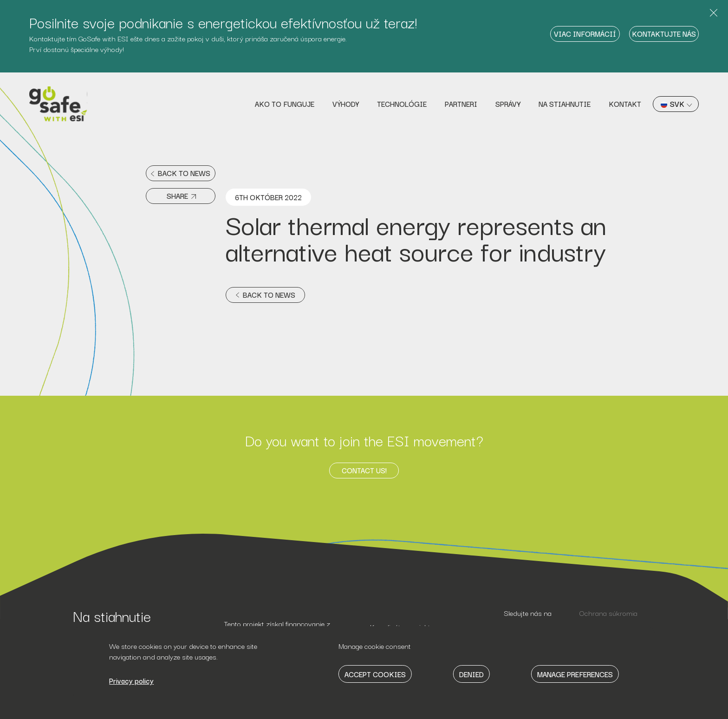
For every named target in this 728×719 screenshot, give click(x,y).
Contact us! (364, 470)
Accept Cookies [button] (375, 674)
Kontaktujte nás (664, 33)
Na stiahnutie (565, 104)
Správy (508, 104)
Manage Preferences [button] (575, 674)
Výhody (346, 104)
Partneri (461, 104)
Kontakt (625, 104)
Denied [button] (471, 674)
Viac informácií (585, 33)
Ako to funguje (285, 104)
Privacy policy (131, 680)
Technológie (402, 104)
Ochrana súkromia (608, 613)
